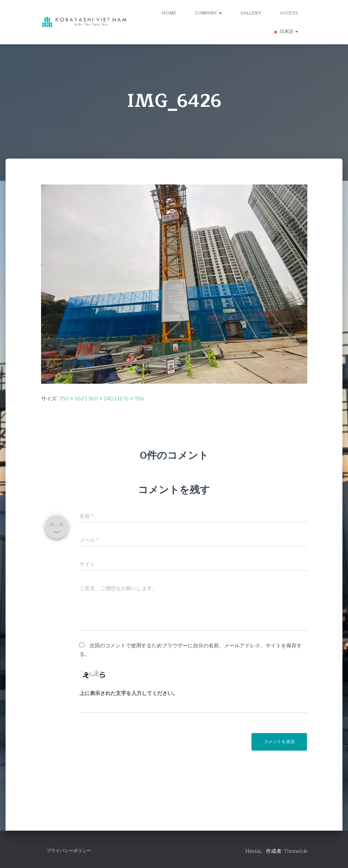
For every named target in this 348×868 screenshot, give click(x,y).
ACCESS (289, 13)
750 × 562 (72, 399)
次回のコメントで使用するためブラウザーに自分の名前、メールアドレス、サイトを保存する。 (191, 650)
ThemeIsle (296, 851)
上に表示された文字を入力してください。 (129, 694)
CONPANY (208, 13)
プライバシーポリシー (69, 851)
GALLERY (251, 13)
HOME (169, 13)
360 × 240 (101, 399)
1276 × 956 (131, 399)
